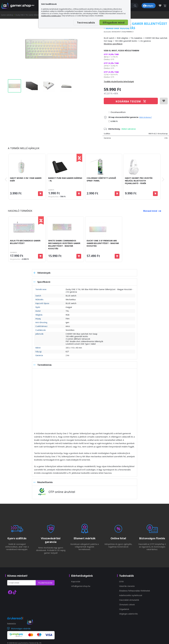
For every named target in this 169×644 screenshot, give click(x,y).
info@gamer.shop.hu (81, 586)
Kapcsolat (76, 581)
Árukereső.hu (12, 623)
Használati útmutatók (129, 600)
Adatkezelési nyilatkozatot (51, 16)
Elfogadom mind (112, 22)
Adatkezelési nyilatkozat (131, 595)
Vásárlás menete (127, 586)
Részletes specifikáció (113, 44)
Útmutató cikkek (127, 604)
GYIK (121, 581)
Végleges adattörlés (128, 614)
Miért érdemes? (146, 117)
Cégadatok (124, 609)
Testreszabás (82, 22)
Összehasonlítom (118, 112)
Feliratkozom (45, 583)
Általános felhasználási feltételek (135, 591)
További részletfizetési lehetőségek (119, 81)
